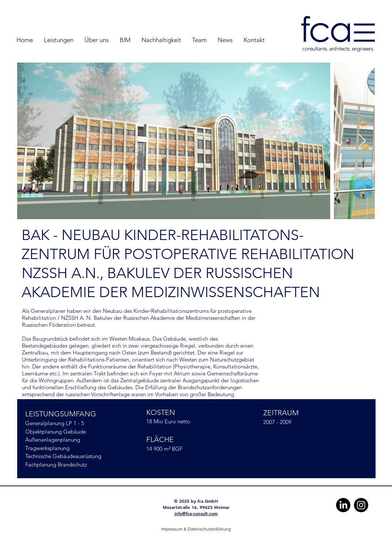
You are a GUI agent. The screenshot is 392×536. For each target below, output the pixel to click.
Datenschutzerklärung (209, 529)
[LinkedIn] (343, 505)
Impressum (172, 529)
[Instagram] (361, 505)
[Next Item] (362, 141)
